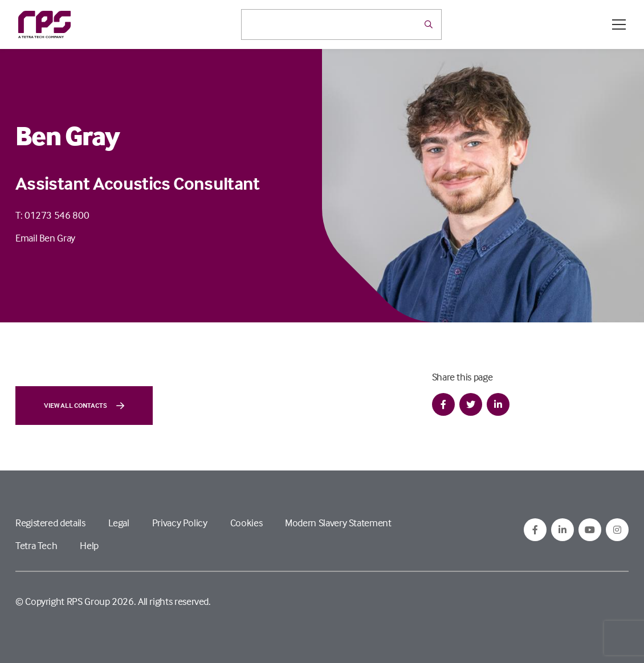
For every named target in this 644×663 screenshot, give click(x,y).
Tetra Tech (36, 545)
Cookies (246, 523)
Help (89, 545)
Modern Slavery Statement (338, 523)
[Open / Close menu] (619, 24)
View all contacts (84, 406)
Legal (119, 523)
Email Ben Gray (45, 238)
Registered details (50, 523)
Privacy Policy (180, 523)
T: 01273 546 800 (52, 215)
